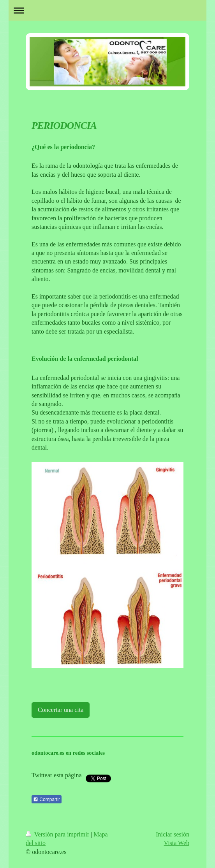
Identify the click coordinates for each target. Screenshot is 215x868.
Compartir (47, 799)
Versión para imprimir (58, 834)
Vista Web (177, 843)
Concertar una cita (61, 710)
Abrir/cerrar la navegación (107, 10)
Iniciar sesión (173, 834)
